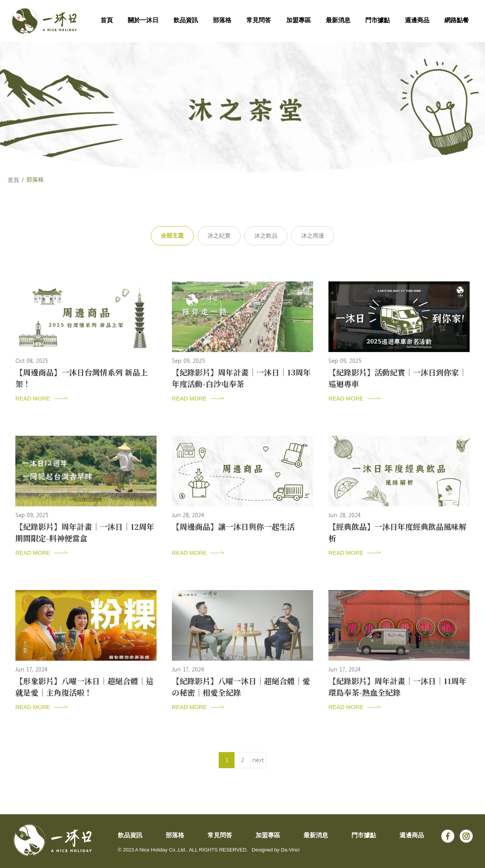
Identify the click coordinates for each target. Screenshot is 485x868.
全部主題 (172, 236)
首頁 (13, 180)
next (258, 760)
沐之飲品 (266, 236)
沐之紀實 (219, 236)
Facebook (448, 836)
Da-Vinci (290, 850)
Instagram (466, 836)
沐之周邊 (313, 236)
